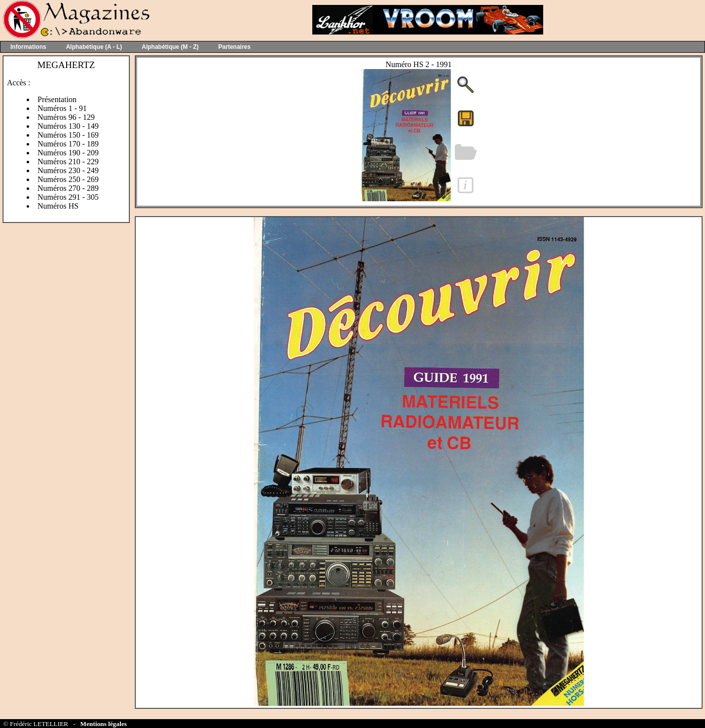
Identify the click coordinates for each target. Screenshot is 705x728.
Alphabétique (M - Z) (170, 47)
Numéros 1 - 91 (62, 108)
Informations (28, 47)
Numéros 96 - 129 (66, 117)
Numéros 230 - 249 (68, 170)
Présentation (57, 99)
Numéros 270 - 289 (68, 188)
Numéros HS (58, 206)
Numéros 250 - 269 (68, 179)
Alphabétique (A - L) (94, 47)
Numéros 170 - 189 (68, 144)
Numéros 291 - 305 (68, 197)
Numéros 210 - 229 (68, 162)
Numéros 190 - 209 (68, 153)
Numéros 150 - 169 (68, 135)
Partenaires (235, 47)
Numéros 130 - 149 (68, 126)
